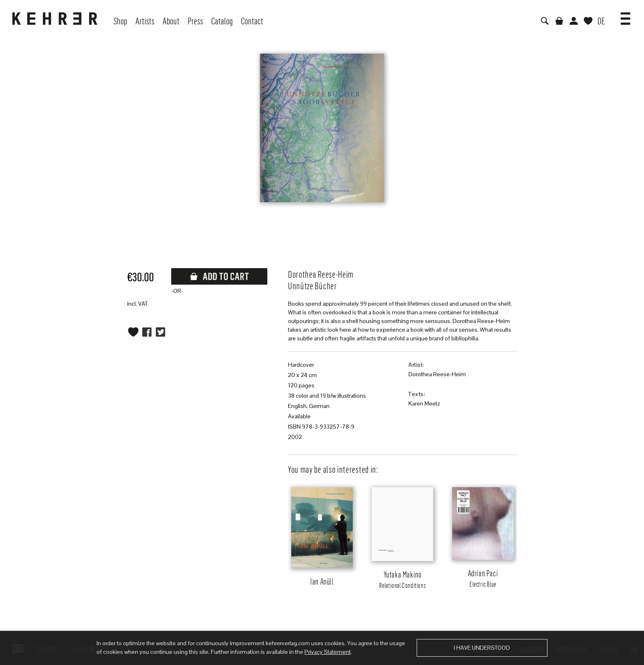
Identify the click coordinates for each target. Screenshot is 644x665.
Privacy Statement (328, 652)
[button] (625, 16)
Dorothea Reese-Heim (437, 374)
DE (601, 21)
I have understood (482, 648)
